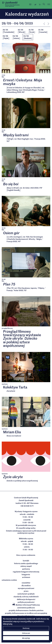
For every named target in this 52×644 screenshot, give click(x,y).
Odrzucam (26, 633)
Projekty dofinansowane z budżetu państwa (26, 610)
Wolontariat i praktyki (26, 594)
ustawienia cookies (9, 580)
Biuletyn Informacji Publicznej (26, 605)
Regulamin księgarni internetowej (26, 572)
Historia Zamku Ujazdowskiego (26, 563)
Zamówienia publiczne (26, 608)
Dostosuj (26, 628)
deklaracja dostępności (26, 599)
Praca (26, 591)
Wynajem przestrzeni (26, 588)
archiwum (26, 577)
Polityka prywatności (26, 602)
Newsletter (26, 583)
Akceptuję (26, 638)
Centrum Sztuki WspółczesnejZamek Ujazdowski (12, 5)
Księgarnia (26, 574)
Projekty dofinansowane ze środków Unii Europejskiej (26, 613)
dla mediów (26, 585)
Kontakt (26, 561)
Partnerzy (26, 569)
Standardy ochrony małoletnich (26, 597)
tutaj (10, 624)
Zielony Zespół (26, 566)
